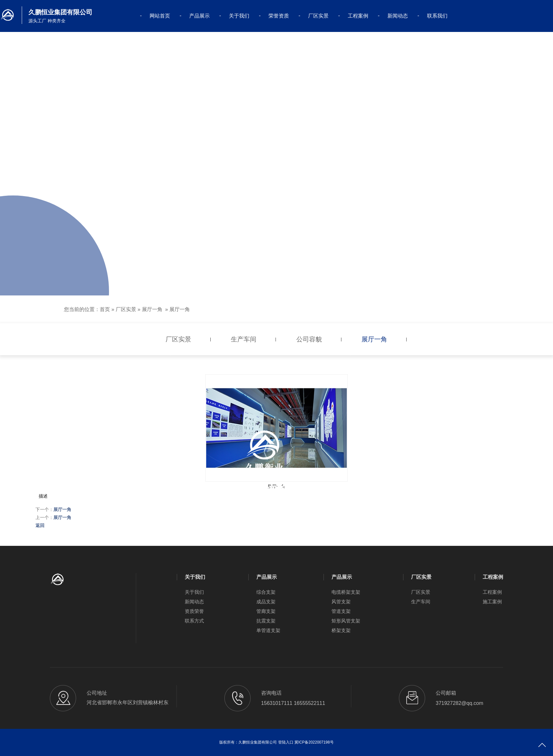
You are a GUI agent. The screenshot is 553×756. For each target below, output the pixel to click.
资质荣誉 (194, 611)
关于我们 (239, 16)
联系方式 (194, 621)
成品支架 (266, 602)
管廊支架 (266, 611)
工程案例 (358, 16)
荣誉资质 (279, 16)
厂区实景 (318, 16)
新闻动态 (398, 16)
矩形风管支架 (346, 621)
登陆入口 (286, 742)
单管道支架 (268, 630)
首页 (105, 309)
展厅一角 (152, 309)
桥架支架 (341, 630)
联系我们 (437, 16)
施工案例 (492, 602)
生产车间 (421, 602)
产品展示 (199, 16)
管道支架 (341, 611)
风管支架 (341, 602)
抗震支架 (266, 621)
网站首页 (160, 16)
